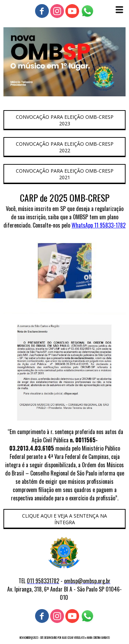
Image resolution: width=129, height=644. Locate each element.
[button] (64, 120)
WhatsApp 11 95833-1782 (99, 225)
